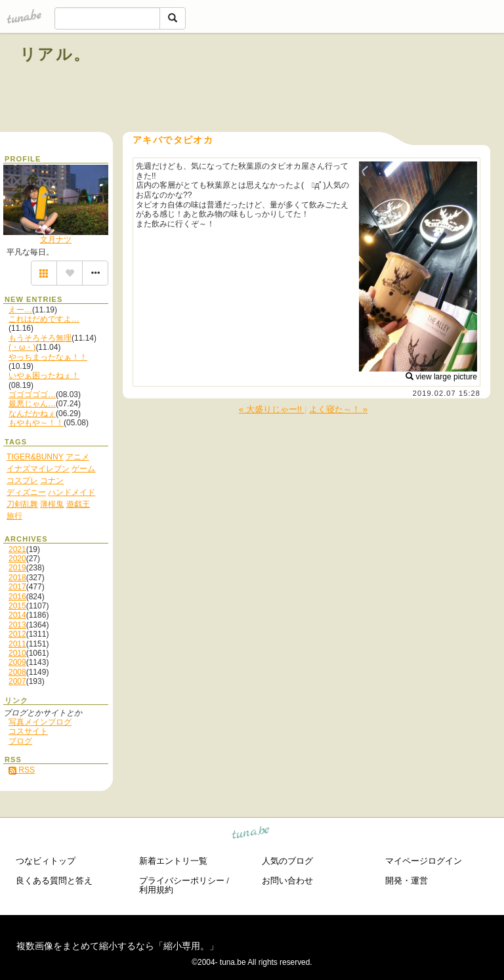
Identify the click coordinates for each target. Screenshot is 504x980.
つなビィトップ (46, 861)
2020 (17, 559)
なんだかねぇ (32, 414)
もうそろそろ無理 (40, 338)
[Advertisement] (335, 84)
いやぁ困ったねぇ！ (44, 375)
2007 (17, 681)
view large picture (441, 377)
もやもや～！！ (36, 423)
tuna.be (251, 835)
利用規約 (156, 890)
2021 (17, 549)
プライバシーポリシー (182, 881)
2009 (17, 662)
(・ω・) (22, 347)
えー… (20, 310)
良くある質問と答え (54, 881)
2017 (17, 587)
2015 (17, 606)
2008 (17, 672)
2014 (17, 615)
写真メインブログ (40, 722)
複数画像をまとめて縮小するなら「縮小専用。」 (117, 946)
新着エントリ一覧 (173, 861)
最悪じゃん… (32, 404)
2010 (17, 653)
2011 (17, 644)
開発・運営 (407, 881)
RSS (22, 770)
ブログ (20, 741)
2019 (17, 568)
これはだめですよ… (44, 319)
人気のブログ (287, 861)
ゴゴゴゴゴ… (32, 394)
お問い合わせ (287, 881)
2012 (17, 634)
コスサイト (28, 731)
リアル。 (55, 54)
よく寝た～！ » (338, 409)
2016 (17, 597)
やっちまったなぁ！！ (48, 357)
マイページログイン (424, 861)
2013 (17, 625)
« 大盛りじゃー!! (272, 409)
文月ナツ (56, 240)
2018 (17, 578)
